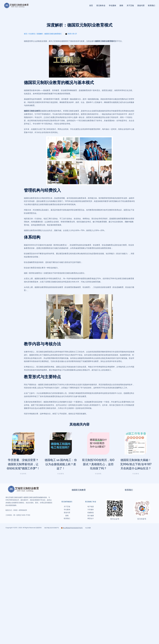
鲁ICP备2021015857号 (52, 528)
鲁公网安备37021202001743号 (72, 528)
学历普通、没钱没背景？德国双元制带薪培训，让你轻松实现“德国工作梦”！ (23, 464)
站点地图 (88, 528)
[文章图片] (23, 443)
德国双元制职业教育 (42, 83)
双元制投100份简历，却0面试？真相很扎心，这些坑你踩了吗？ (98, 464)
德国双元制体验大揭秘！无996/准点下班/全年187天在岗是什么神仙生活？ (136, 464)
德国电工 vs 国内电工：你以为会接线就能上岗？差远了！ (61, 464)
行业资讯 (23, 474)
